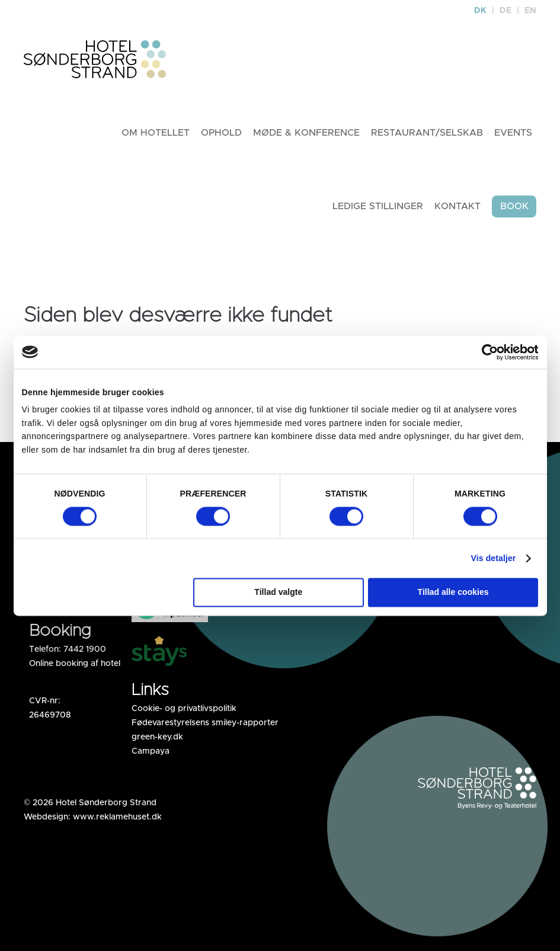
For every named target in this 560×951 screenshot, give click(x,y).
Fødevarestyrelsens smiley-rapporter (205, 723)
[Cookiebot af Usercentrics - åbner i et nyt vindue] (486, 352)
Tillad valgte (278, 593)
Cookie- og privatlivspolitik (184, 709)
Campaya (151, 751)
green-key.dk (157, 737)
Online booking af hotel (75, 664)
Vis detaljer (494, 559)
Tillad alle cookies (453, 593)
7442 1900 (85, 649)
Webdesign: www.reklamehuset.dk (93, 817)
